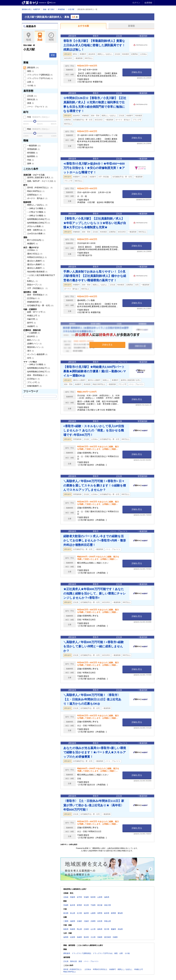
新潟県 (66, 913)
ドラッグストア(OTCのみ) (40, 78)
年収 (38, 117)
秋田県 (93, 897)
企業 (30, 82)
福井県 (86, 913)
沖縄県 (115, 937)
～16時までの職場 (36, 208)
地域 (29, 37)
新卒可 (31, 323)
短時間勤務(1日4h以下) (38, 219)
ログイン (136, 3)
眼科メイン (33, 340)
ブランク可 (33, 382)
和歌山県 (108, 921)
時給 (38, 129)
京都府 (79, 921)
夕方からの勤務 (35, 226)
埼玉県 (86, 905)
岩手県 (79, 897)
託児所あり (33, 298)
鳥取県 (66, 929)
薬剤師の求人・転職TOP (31, 9)
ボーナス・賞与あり (37, 198)
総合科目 (32, 336)
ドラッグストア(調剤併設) (40, 75)
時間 (51, 37)
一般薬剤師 (34, 146)
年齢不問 (32, 319)
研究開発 (32, 153)
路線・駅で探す (49, 9)
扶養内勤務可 (34, 386)
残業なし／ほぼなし (37, 205)
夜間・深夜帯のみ (36, 230)
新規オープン (34, 285)
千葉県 (93, 905)
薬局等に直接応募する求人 (40, 177)
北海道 (66, 897)
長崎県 (79, 937)
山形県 (100, 897)
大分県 (93, 937)
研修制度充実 (34, 302)
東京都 (100, 905)
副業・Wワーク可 (36, 312)
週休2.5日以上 (35, 254)
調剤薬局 (33, 68)
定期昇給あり (34, 195)
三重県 (66, 921)
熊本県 (86, 937)
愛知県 (120, 913)
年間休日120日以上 (37, 257)
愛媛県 (113, 929)
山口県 (93, 929)
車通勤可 (32, 244)
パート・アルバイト (37, 107)
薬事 (30, 163)
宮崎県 (100, 937)
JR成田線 (61, 9)
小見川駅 (71, 9)
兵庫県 (93, 921)
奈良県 (100, 921)
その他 (31, 85)
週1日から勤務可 (36, 261)
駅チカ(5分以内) (35, 240)
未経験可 (32, 326)
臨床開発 (32, 156)
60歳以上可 (33, 316)
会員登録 (148, 3)
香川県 (107, 929)
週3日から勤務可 (36, 268)
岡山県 (79, 929)
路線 (40, 37)
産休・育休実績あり (37, 295)
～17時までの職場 (36, 212)
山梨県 (93, 913)
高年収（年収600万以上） (40, 188)
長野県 (100, 913)
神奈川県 (108, 905)
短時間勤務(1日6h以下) (38, 223)
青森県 (73, 897)
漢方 (30, 351)
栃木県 (73, 905)
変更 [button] (53, 55)
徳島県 (100, 929)
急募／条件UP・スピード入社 (41, 181)
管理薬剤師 (33, 149)
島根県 (73, 929)
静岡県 (113, 913)
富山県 (73, 913)
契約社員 (32, 99)
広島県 (86, 929)
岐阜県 (107, 913)
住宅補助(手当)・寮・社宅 (40, 305)
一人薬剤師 (33, 333)
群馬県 (79, 905)
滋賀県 (73, 921)
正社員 (32, 96)
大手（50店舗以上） (37, 288)
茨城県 (66, 905)
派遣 (30, 103)
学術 (30, 160)
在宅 (30, 358)
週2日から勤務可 (36, 264)
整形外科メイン (35, 347)
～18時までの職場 (36, 216)
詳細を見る (137, 72)
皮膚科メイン (34, 344)
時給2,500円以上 (36, 191)
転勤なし (32, 281)
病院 (30, 71)
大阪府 (86, 921)
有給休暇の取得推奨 (37, 272)
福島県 (107, 897)
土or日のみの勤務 (36, 234)
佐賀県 (73, 937)
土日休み (32, 250)
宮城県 (86, 897)
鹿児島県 (108, 937)
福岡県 (66, 937)
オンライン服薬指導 (37, 354)
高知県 (120, 929)
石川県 (79, 913)
